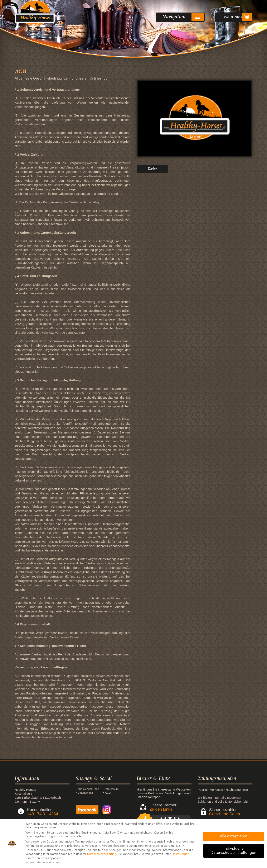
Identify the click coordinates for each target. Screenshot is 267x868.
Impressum (113, 789)
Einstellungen (180, 854)
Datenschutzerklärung (102, 854)
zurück (152, 169)
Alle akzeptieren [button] (234, 836)
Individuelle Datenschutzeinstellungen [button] (234, 851)
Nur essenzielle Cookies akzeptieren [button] (43, 862)
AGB (82, 797)
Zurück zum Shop (86, 791)
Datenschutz (114, 793)
